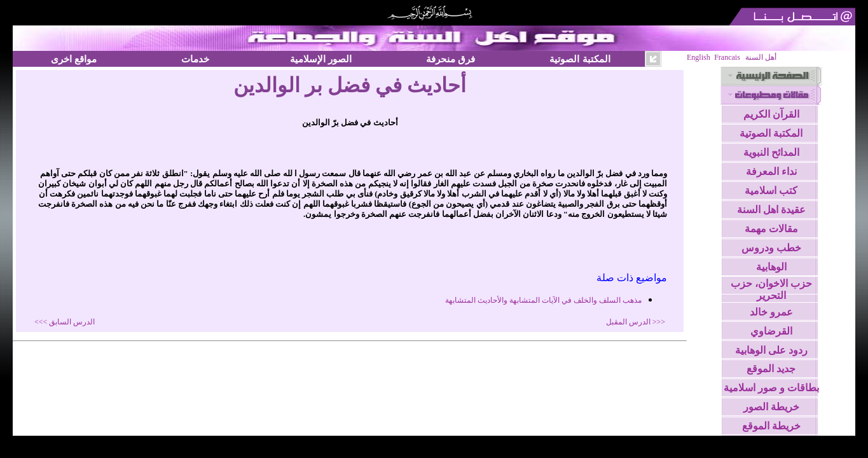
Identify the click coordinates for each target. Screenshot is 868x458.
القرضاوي (771, 331)
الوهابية (771, 267)
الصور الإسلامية (321, 59)
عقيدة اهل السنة (771, 210)
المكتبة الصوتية (580, 59)
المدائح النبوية (771, 152)
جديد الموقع (771, 369)
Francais (727, 57)
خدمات (195, 59)
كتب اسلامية (771, 191)
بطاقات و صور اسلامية (771, 388)
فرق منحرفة (451, 59)
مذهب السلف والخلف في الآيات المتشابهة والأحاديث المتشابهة (543, 300)
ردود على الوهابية (771, 350)
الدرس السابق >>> (65, 322)
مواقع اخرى (74, 59)
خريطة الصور (771, 407)
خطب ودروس (771, 248)
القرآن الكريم (771, 114)
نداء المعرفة (771, 171)
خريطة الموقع (771, 426)
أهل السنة (761, 57)
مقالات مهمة (771, 229)
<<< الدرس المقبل (636, 322)
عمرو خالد (771, 312)
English (699, 57)
